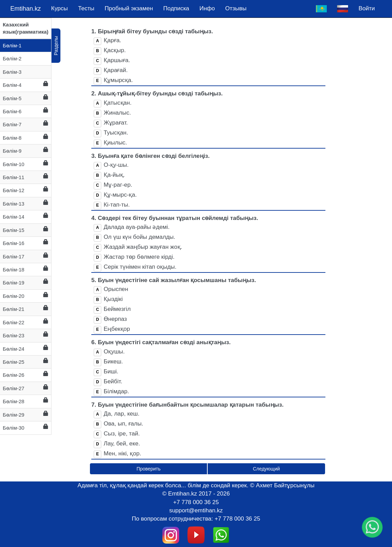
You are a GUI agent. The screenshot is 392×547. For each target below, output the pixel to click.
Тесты (86, 8)
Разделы (56, 46)
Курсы (59, 8)
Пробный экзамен (129, 8)
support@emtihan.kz (196, 510)
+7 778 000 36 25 (196, 502)
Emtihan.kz (26, 9)
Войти (367, 8)
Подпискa (176, 8)
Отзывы (236, 8)
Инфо (207, 8)
